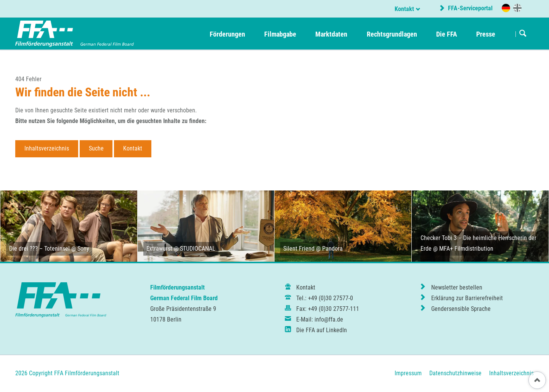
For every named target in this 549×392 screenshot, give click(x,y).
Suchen (523, 34)
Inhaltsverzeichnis (47, 148)
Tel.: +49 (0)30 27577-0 (325, 298)
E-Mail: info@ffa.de (320, 319)
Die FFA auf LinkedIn (322, 330)
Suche (96, 148)
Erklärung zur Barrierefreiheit (467, 298)
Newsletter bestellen (457, 287)
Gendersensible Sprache (461, 309)
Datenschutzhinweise (455, 373)
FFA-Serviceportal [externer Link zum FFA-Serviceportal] (470, 8)
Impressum (408, 373)
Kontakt (404, 9)
